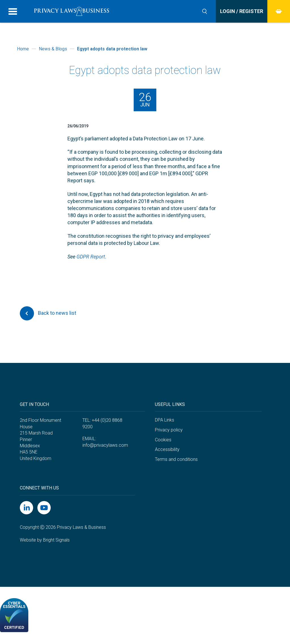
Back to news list (48, 313)
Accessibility (167, 449)
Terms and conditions (176, 459)
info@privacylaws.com (105, 445)
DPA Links (165, 420)
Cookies (163, 440)
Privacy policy (169, 430)
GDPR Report (91, 257)
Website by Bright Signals (45, 540)
